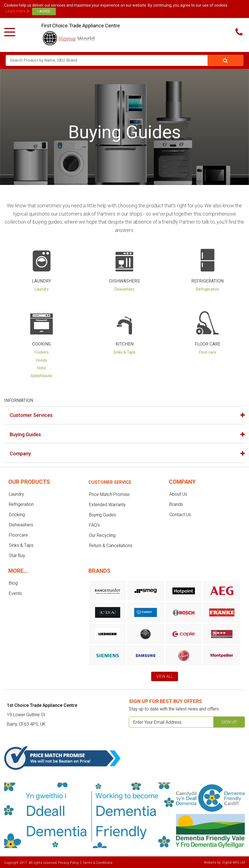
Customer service (110, 482)
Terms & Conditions (98, 863)
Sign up (229, 722)
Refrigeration (207, 281)
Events (15, 593)
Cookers (41, 352)
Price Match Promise (109, 494)
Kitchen (125, 344)
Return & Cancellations (111, 546)
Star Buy (17, 555)
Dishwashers (125, 281)
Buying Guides (25, 434)
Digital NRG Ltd (234, 862)
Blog (13, 583)
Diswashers (125, 289)
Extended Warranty (107, 505)
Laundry (41, 281)
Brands (176, 504)
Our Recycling (102, 535)
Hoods (41, 360)
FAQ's (94, 525)
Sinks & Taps (124, 352)
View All (165, 676)
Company (20, 453)
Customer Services (31, 415)
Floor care (208, 352)
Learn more (17, 11)
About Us (178, 494)
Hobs (41, 368)
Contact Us (180, 515)
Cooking (41, 344)
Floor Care (208, 344)
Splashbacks (41, 376)
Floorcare (18, 535)
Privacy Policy (69, 863)
